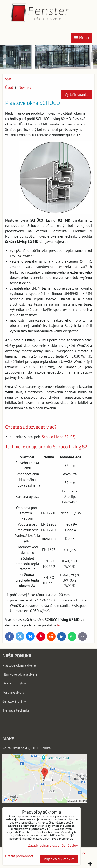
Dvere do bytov (14, 683)
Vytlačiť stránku (77, 95)
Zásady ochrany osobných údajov (53, 845)
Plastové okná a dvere (19, 665)
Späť (8, 79)
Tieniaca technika (16, 710)
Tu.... (60, 625)
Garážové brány (14, 701)
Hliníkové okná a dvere (20, 674)
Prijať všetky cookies (59, 859)
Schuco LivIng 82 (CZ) (59, 437)
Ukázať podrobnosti (20, 856)
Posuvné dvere (14, 692)
